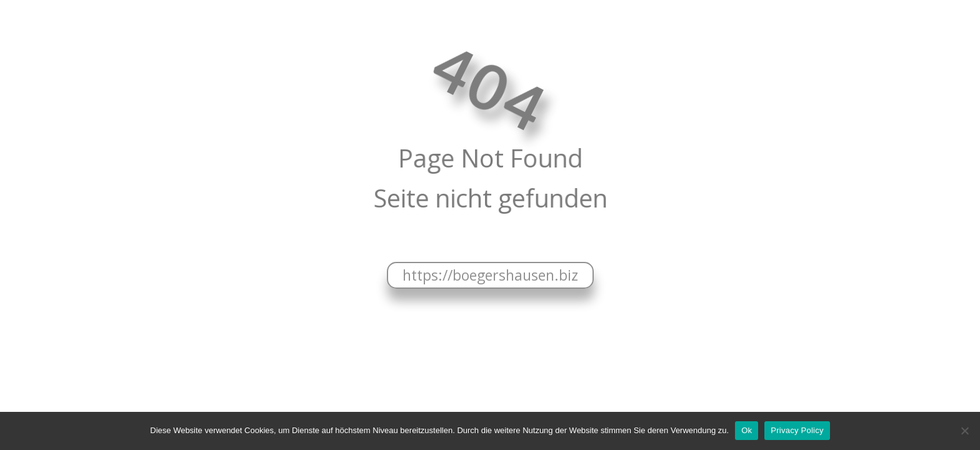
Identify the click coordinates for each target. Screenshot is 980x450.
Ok (747, 430)
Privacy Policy (797, 430)
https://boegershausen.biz (490, 275)
